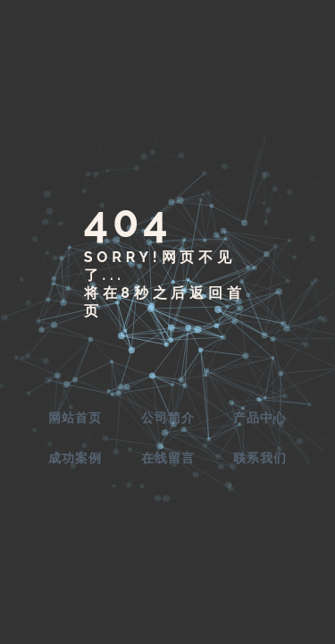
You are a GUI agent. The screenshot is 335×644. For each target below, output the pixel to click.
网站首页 (75, 418)
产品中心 (260, 418)
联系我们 (260, 458)
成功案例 (75, 458)
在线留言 (168, 458)
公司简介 (168, 418)
